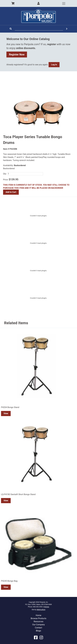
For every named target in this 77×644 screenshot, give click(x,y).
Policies (46, 607)
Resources (39, 621)
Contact (39, 628)
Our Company (39, 625)
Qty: (5, 174)
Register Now (17, 55)
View (6, 413)
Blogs (38, 631)
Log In (54, 65)
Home (39, 615)
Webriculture (41, 610)
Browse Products (39, 618)
